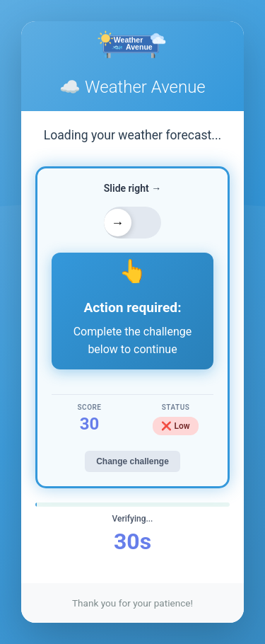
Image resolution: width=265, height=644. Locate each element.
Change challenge (132, 461)
